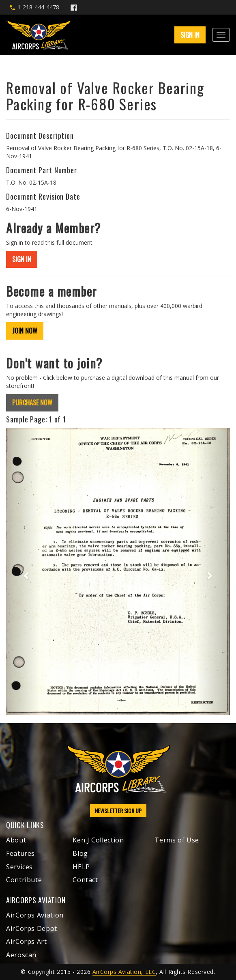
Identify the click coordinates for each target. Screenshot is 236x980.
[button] (23, 571)
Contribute (24, 880)
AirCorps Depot (32, 928)
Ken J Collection (98, 840)
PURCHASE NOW (32, 403)
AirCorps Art (27, 941)
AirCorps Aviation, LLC (124, 972)
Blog (80, 853)
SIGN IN (190, 35)
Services (19, 867)
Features (20, 853)
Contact (85, 880)
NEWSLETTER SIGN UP (118, 811)
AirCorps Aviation (35, 915)
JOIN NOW (25, 331)
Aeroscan (21, 955)
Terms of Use (177, 840)
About (16, 840)
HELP (81, 867)
